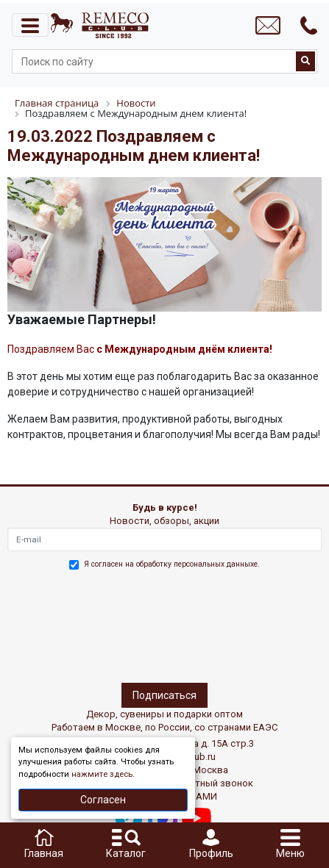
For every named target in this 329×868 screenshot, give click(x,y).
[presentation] (71, 624)
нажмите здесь (102, 774)
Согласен (103, 800)
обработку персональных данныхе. (198, 564)
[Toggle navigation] (30, 25)
